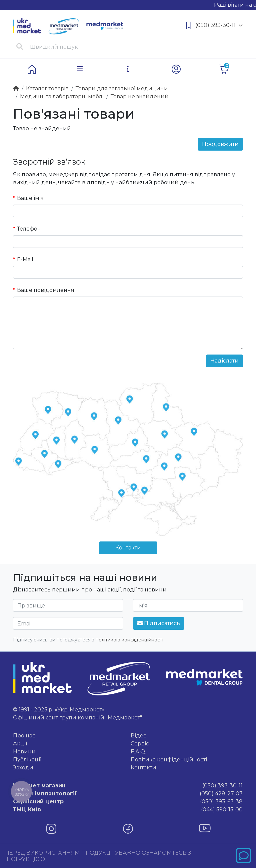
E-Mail (25, 259)
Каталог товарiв (47, 88)
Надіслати (224, 361)
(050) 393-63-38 (128, 802)
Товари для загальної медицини (122, 88)
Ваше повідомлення (46, 290)
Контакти (128, 548)
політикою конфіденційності (129, 640)
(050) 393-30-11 (214, 25)
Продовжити (220, 144)
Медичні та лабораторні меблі (62, 96)
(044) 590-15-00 (128, 810)
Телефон (29, 229)
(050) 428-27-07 (128, 794)
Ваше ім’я (30, 198)
